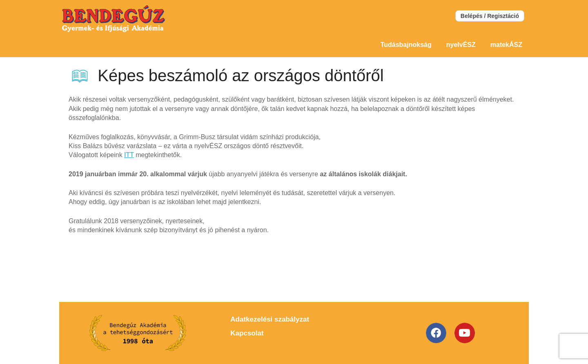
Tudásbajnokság (406, 45)
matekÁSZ (506, 45)
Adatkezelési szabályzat (270, 319)
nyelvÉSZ (461, 45)
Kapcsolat (247, 333)
